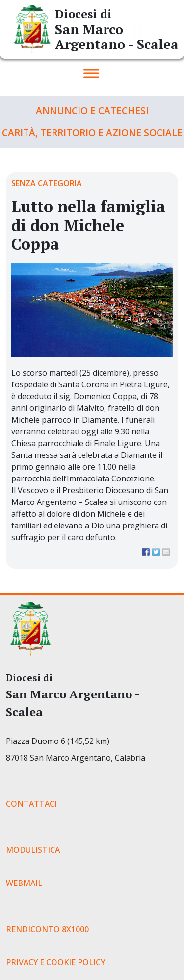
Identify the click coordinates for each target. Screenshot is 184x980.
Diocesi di (83, 14)
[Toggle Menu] (91, 73)
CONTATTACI (31, 804)
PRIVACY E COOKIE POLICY (55, 962)
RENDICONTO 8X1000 (47, 929)
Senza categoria (47, 183)
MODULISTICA (33, 850)
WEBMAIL (24, 883)
